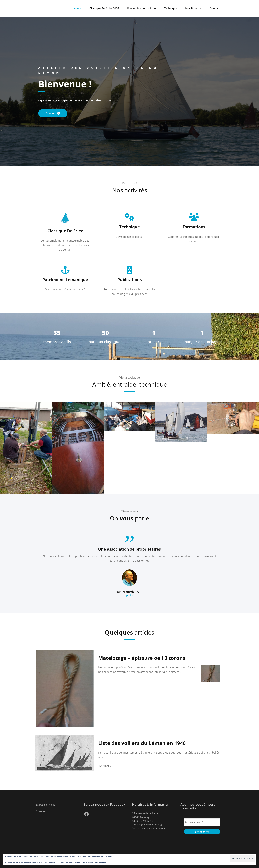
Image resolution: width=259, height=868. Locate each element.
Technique (171, 8)
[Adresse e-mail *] (202, 822)
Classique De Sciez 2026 (104, 8)
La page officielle (46, 805)
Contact (215, 8)
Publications (130, 279)
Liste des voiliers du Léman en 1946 (142, 743)
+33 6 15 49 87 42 (143, 821)
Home (77, 8)
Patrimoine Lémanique (141, 8)
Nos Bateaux (193, 8)
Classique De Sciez (65, 231)
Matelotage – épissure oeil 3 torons (142, 658)
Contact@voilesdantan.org (147, 825)
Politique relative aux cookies (93, 863)
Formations (194, 227)
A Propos (41, 811)
